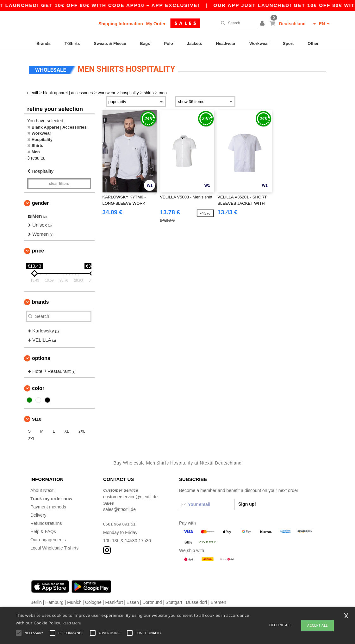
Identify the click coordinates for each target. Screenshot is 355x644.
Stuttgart (174, 600)
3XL (31, 437)
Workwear (259, 43)
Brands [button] (40, 300)
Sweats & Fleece (110, 43)
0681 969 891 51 (120, 522)
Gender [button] (40, 201)
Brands (44, 43)
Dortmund (152, 600)
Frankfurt (114, 600)
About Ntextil (43, 489)
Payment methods (48, 505)
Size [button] (37, 417)
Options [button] (41, 356)
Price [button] (38, 249)
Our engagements (48, 538)
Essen (133, 600)
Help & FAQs (43, 530)
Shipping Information (121, 24)
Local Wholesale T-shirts (54, 546)
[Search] (237, 23)
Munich (74, 600)
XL (67, 429)
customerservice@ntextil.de (130, 495)
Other (313, 43)
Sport (288, 43)
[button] (263, 24)
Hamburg (54, 600)
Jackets (195, 43)
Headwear (226, 43)
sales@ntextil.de (119, 507)
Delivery (38, 513)
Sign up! (247, 502)
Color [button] (38, 386)
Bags (145, 43)
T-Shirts (72, 43)
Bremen (218, 600)
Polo (168, 43)
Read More (72, 623)
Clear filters (59, 182)
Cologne (93, 600)
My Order (156, 24)
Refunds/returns (46, 521)
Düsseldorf (196, 600)
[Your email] (207, 502)
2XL (82, 429)
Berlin (36, 600)
